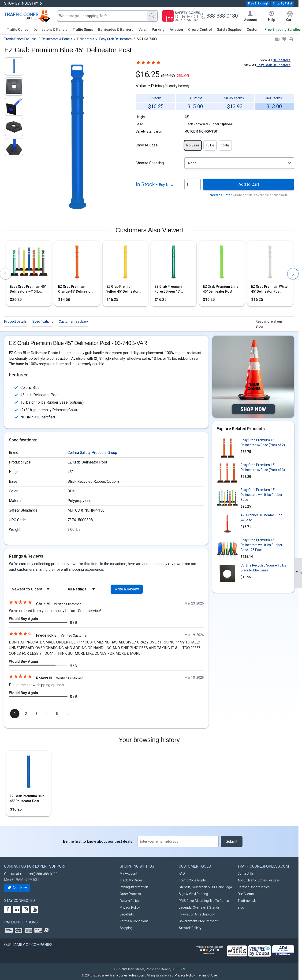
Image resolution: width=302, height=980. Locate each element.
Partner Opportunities (254, 887)
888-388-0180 (47, 874)
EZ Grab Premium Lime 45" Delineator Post (221, 289)
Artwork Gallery (190, 928)
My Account (129, 873)
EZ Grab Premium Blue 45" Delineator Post (27, 798)
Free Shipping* (258, 3)
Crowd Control (200, 30)
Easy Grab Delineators (274, 65)
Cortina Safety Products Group (92, 453)
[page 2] (26, 714)
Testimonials (247, 901)
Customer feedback (74, 322)
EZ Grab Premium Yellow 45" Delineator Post (123, 289)
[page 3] (36, 714)
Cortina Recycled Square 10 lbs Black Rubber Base (263, 568)
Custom (253, 30)
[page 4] (47, 714)
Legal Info (127, 914)
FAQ (182, 873)
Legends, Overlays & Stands (199, 907)
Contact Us (246, 873)
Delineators (282, 60)
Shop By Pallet (283, 3)
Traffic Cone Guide (192, 880)
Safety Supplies (229, 30)
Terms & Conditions (134, 921)
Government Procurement (198, 921)
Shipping (126, 928)
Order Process (130, 894)
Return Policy (129, 901)
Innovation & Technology (197, 914)
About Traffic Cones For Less (259, 880)
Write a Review (127, 589)
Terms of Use (207, 975)
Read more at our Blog (269, 324)
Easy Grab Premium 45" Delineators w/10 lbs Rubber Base (28, 289)
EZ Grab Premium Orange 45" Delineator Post (75, 289)
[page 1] (15, 714)
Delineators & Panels (50, 30)
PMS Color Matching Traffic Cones (204, 901)
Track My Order (131, 880)
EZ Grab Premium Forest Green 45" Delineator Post (168, 289)
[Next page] (69, 714)
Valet (143, 30)
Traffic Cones (18, 30)
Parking (158, 30)
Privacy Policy (130, 907)
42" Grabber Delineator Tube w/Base (261, 518)
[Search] (152, 16)
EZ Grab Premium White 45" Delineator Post (269, 289)
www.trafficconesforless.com (124, 975)
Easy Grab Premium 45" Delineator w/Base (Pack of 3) (263, 467)
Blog (241, 907)
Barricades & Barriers (116, 30)
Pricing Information (134, 887)
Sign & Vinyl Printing (193, 894)
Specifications (43, 322)
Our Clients (246, 894)
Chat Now (17, 888)
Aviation (176, 30)
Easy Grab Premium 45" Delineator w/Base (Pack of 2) (263, 442)
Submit (232, 841)
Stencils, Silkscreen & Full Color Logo (205, 887)
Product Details (15, 322)
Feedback (299, 573)
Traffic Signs (83, 30)
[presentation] (6, 274)
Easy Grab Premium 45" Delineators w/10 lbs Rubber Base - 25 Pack (261, 545)
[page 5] (57, 714)
